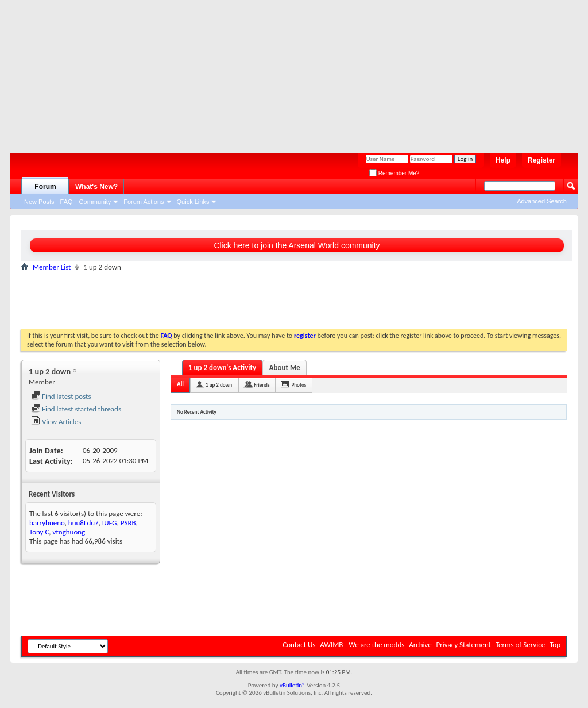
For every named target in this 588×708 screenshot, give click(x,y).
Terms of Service (520, 644)
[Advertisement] (288, 72)
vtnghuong (69, 532)
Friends (262, 385)
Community (95, 202)
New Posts (39, 202)
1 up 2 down (219, 385)
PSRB (128, 523)
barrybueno (47, 523)
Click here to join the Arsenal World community (297, 245)
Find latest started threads (76, 409)
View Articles (56, 422)
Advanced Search (542, 201)
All (180, 384)
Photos (299, 385)
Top (555, 644)
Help (503, 160)
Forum (45, 187)
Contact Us (299, 644)
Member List (52, 267)
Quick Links (193, 202)
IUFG (110, 523)
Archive (420, 644)
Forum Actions (144, 202)
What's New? (96, 187)
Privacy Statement (464, 644)
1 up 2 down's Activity (222, 368)
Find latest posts (61, 396)
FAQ (67, 202)
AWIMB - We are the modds (362, 644)
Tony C (39, 532)
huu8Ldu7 (84, 523)
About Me (285, 368)
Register (541, 160)
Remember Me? (394, 173)
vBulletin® (293, 685)
